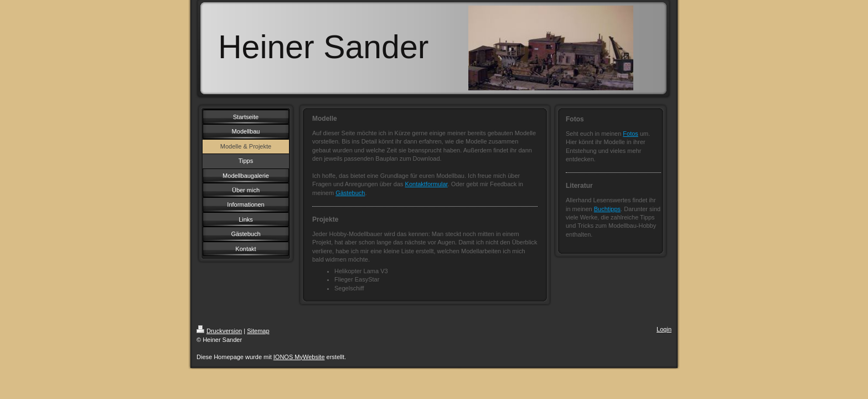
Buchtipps (607, 209)
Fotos (631, 134)
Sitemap (258, 331)
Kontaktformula (426, 184)
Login (664, 329)
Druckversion (219, 331)
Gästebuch (350, 193)
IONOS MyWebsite (299, 357)
